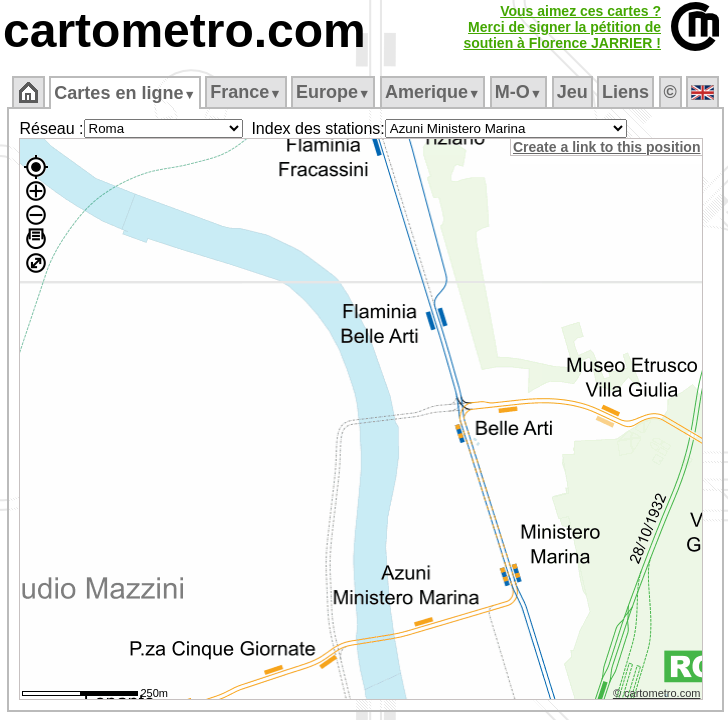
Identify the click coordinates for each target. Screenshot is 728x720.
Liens (625, 92)
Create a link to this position (606, 147)
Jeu (572, 92)
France (245, 92)
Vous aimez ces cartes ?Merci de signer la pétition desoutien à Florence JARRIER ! (562, 27)
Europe (333, 92)
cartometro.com (184, 30)
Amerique (432, 92)
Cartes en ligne (124, 93)
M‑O (518, 92)
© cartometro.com (657, 693)
